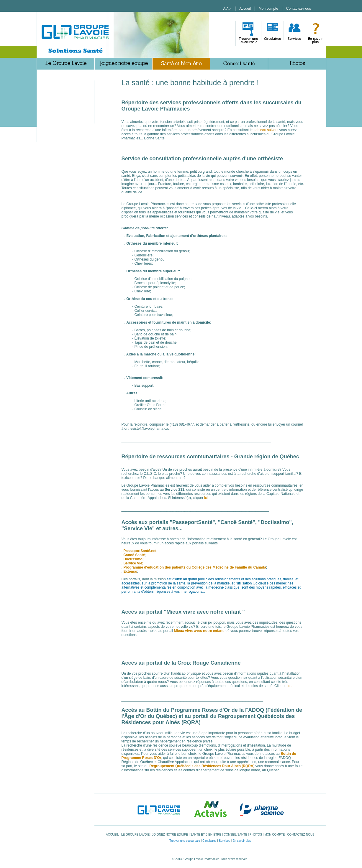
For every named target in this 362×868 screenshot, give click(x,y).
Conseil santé (235, 835)
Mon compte (268, 9)
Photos (256, 835)
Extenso (130, 571)
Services (225, 841)
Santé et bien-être (206, 835)
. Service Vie (132, 563)
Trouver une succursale (185, 841)
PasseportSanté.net (140, 551)
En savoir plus (242, 841)
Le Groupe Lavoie (136, 835)
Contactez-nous (299, 9)
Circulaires (209, 841)
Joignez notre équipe (170, 835)
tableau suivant (267, 130)
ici (205, 498)
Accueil (245, 9)
